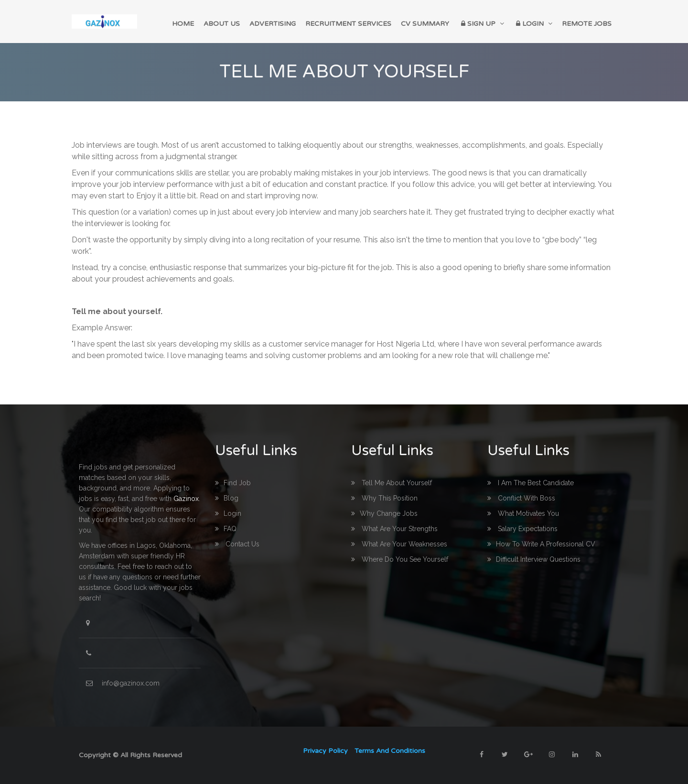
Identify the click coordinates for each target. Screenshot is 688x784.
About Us (222, 24)
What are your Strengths (394, 529)
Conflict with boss (521, 498)
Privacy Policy (325, 751)
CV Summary (425, 24)
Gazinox (186, 499)
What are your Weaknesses (399, 544)
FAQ (226, 529)
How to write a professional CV (541, 544)
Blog (227, 498)
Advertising (273, 24)
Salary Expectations (522, 529)
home (183, 24)
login (228, 513)
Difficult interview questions (534, 559)
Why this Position (384, 498)
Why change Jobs (384, 513)
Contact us (237, 544)
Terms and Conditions (390, 751)
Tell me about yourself (392, 483)
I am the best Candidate (531, 483)
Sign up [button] (481, 24)
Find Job (233, 483)
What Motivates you (523, 513)
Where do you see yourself (400, 559)
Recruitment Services (348, 24)
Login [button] (533, 24)
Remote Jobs (587, 24)
